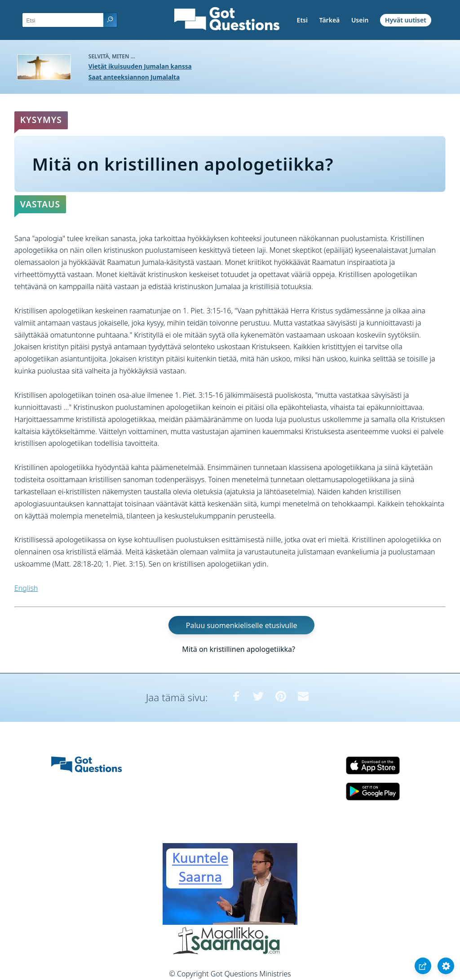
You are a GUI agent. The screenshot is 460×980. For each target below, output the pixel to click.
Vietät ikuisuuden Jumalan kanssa (140, 66)
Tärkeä (330, 20)
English (26, 588)
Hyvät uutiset (406, 20)
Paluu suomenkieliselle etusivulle (242, 625)
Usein (360, 20)
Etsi (302, 20)
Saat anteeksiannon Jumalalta (134, 77)
